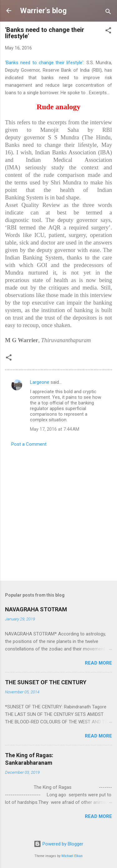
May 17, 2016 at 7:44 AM (55, 429)
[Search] (108, 13)
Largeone (40, 382)
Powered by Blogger (58, 844)
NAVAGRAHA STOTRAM (36, 609)
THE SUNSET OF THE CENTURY (46, 682)
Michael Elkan (72, 856)
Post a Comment (29, 444)
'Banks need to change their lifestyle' (44, 63)
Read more (98, 663)
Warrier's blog (43, 11)
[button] (108, 31)
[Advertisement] (58, 512)
